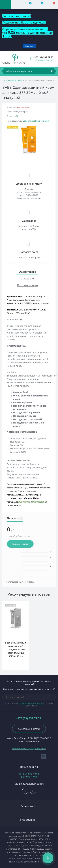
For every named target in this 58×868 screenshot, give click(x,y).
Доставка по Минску (29, 184)
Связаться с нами (29, 729)
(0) (17, 116)
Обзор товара (27, 272)
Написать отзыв (20, 544)
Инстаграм (38, 502)
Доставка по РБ (29, 252)
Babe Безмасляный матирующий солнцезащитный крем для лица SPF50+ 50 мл (16, 649)
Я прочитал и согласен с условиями (31, 704)
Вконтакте (24, 502)
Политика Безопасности (31, 703)
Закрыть (29, 46)
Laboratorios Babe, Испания (36, 121)
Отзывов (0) (27, 279)
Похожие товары (27, 285)
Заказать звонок (44, 60)
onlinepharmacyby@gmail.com (29, 748)
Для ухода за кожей (14, 80)
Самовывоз (29, 221)
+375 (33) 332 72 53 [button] (29, 718)
